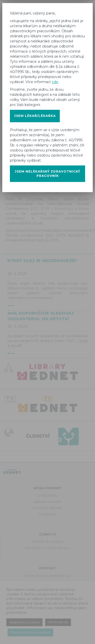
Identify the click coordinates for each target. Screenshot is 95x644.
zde (55, 82)
